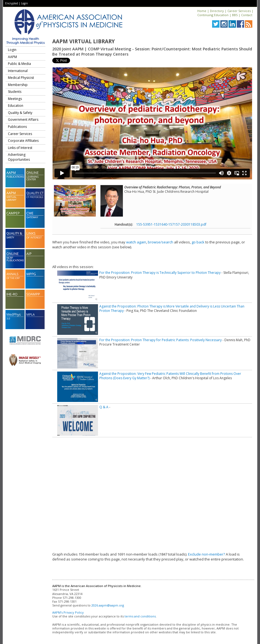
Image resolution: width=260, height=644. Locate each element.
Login (24, 3)
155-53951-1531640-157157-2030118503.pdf (171, 224)
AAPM (12, 57)
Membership (18, 85)
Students (15, 92)
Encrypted (12, 3)
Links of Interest (20, 148)
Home (202, 11)
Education (16, 106)
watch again (136, 242)
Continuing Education (213, 15)
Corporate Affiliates (23, 141)
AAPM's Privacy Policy (68, 612)
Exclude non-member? (206, 554)
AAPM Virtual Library (83, 41)
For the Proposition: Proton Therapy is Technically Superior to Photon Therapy (160, 273)
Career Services (239, 11)
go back (198, 242)
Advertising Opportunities (19, 157)
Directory (217, 11)
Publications (17, 127)
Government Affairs (23, 120)
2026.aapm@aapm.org (108, 605)
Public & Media (19, 64)
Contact (247, 15)
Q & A (104, 407)
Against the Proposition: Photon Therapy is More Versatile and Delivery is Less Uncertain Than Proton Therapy (172, 308)
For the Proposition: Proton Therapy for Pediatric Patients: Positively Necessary (161, 340)
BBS (235, 15)
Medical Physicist (21, 78)
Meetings (15, 99)
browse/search (161, 242)
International (18, 71)
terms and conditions (140, 616)
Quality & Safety (20, 113)
